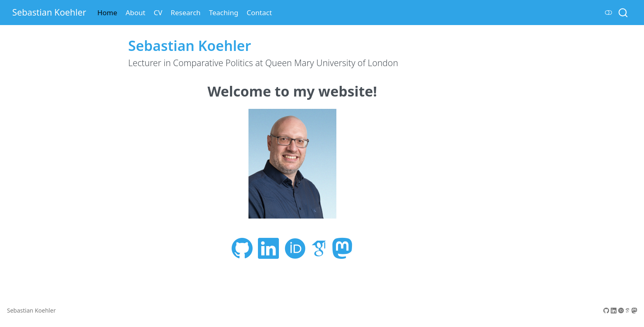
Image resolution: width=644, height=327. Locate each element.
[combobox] (623, 13)
